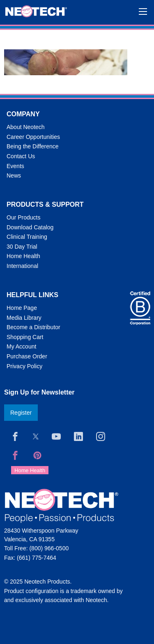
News (14, 175)
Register (21, 413)
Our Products (23, 217)
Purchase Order (27, 356)
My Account (21, 346)
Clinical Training (27, 237)
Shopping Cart (25, 337)
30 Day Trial (22, 247)
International (22, 266)
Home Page (22, 308)
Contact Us (21, 156)
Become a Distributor (33, 327)
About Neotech (26, 127)
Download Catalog (30, 227)
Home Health (23, 256)
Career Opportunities (33, 137)
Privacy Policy (24, 366)
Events (15, 166)
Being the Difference (33, 146)
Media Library (24, 318)
